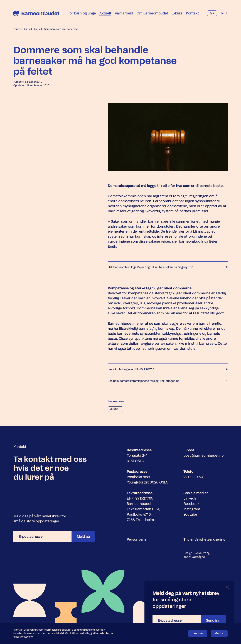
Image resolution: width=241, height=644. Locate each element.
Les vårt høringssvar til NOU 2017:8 (168, 369)
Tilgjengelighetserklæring (204, 539)
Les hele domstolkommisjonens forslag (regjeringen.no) (168, 381)
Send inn (213, 620)
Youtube (190, 514)
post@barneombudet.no (204, 455)
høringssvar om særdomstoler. (172, 349)
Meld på (83, 537)
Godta (219, 633)
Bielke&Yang (202, 553)
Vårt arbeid (124, 13)
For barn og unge (82, 13)
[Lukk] (228, 587)
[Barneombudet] (36, 13)
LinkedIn (190, 498)
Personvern (136, 539)
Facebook (191, 504)
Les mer (198, 633)
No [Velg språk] (224, 13)
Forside (18, 29)
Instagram (192, 509)
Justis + (115, 409)
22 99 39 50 (193, 477)
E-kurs (177, 13)
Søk (212, 13)
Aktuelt (105, 13)
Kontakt (192, 13)
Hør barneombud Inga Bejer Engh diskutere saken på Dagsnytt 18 (168, 267)
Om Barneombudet (152, 13)
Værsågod (198, 557)
